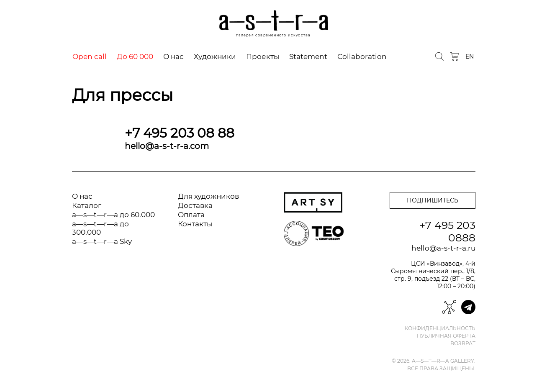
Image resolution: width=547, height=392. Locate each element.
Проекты (263, 56)
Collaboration (362, 56)
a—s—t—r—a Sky (102, 241)
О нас (173, 56)
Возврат (463, 343)
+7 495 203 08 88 (180, 133)
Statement (308, 56)
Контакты (195, 224)
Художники (215, 56)
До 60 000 (135, 56)
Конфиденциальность (440, 328)
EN (470, 56)
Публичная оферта (446, 336)
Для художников (208, 196)
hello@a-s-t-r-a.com (167, 146)
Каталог (87, 205)
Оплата (191, 215)
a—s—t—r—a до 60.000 (113, 215)
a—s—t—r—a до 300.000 (100, 228)
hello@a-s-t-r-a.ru (443, 248)
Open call (90, 56)
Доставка (195, 205)
